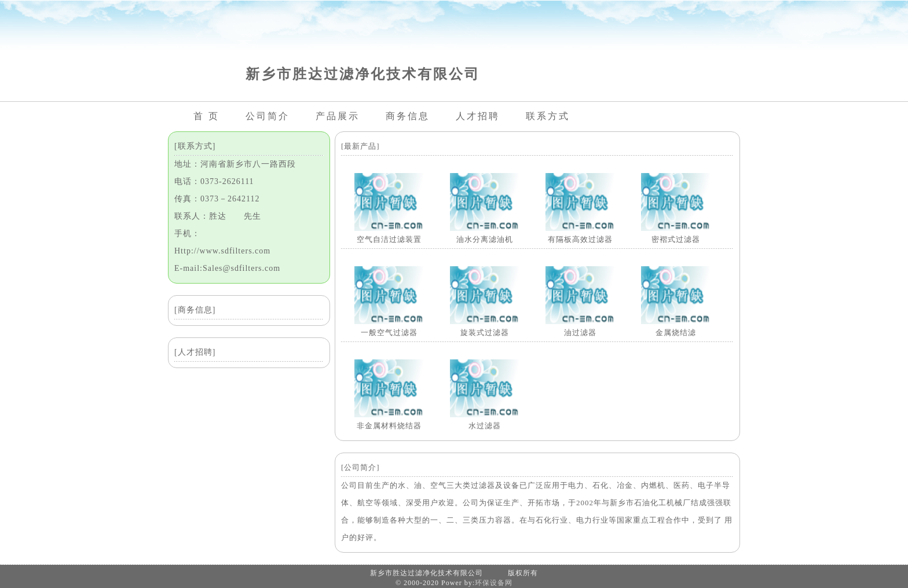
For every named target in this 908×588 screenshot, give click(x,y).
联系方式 (548, 116)
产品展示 (338, 116)
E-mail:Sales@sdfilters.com (227, 268)
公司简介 (268, 116)
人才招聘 (478, 116)
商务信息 (408, 116)
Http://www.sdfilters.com (222, 251)
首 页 (206, 116)
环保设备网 (494, 583)
